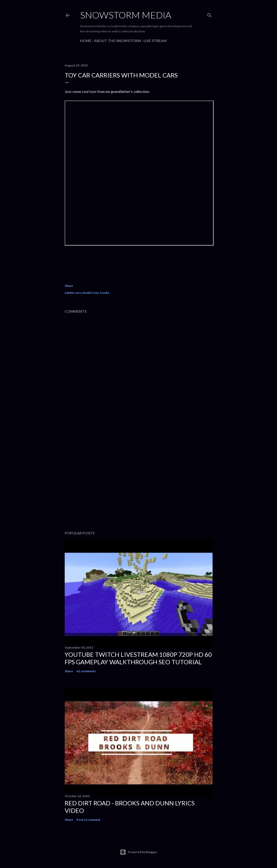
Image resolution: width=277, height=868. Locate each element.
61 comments (86, 671)
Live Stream (155, 41)
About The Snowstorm (117, 41)
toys (96, 293)
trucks (105, 293)
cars (78, 293)
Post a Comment (88, 820)
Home (86, 41)
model (87, 293)
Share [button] (69, 286)
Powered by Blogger (138, 852)
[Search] (209, 14)
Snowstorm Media (126, 15)
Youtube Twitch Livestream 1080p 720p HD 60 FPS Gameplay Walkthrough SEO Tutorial (138, 658)
